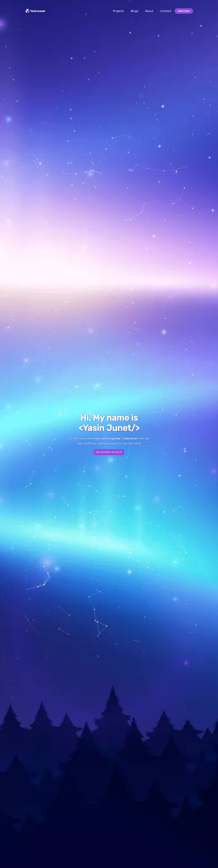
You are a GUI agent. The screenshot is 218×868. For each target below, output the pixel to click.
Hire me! (184, 11)
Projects (119, 11)
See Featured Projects (109, 452)
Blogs (135, 11)
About (149, 11)
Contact (166, 11)
